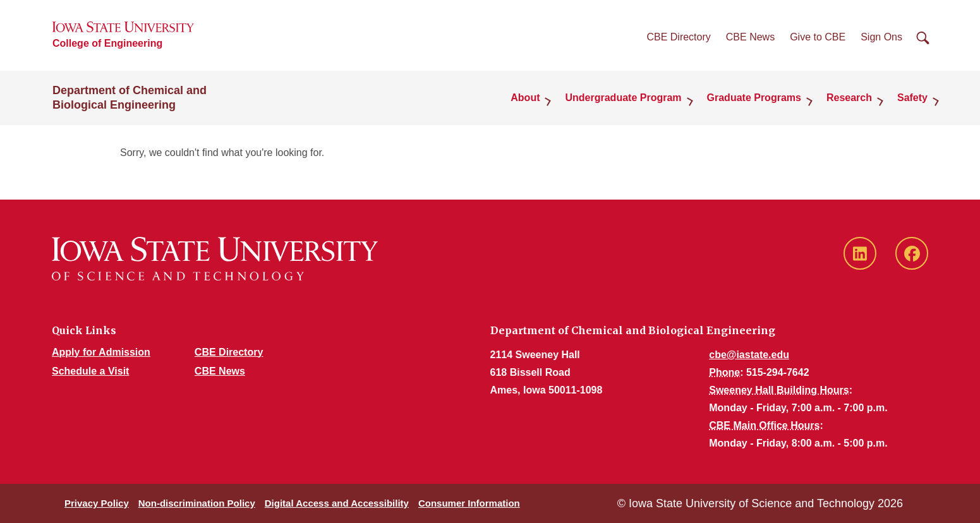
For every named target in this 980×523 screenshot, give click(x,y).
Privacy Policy (97, 503)
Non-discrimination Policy (197, 503)
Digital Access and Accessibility (337, 503)
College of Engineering (107, 43)
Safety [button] (912, 98)
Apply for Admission (101, 352)
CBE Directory (678, 37)
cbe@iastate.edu (749, 355)
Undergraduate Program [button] (623, 98)
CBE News (750, 37)
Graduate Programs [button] (754, 98)
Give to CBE (818, 37)
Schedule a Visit (90, 371)
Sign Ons (881, 37)
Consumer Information (469, 503)
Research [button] (849, 98)
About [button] (525, 98)
